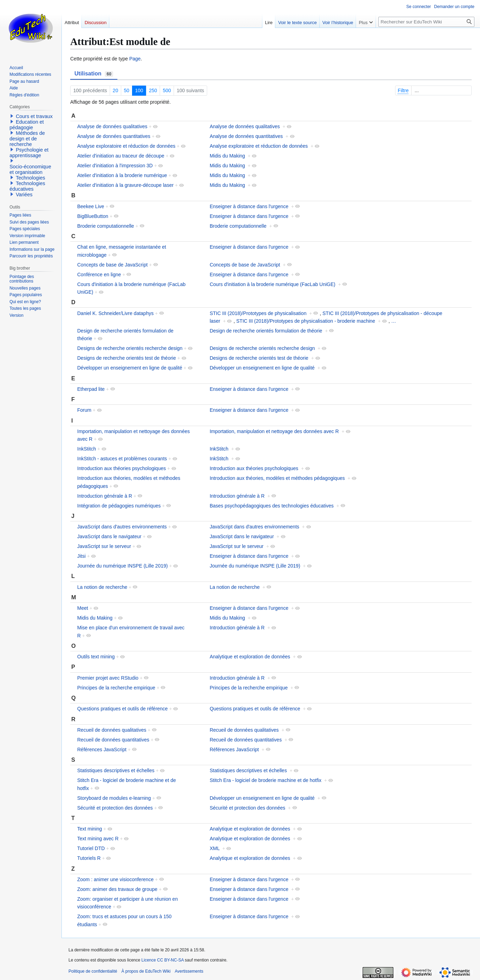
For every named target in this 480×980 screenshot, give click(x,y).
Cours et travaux (34, 116)
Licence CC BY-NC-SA (163, 960)
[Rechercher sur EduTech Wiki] (426, 22)
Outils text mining (96, 657)
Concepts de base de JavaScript (112, 265)
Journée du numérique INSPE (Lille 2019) (122, 566)
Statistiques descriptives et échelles (116, 770)
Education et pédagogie (27, 125)
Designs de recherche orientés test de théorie (127, 358)
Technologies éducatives (27, 186)
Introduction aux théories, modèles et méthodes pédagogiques (277, 478)
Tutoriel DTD (91, 848)
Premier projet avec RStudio (108, 678)
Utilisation (94, 74)
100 (139, 90)
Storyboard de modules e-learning (114, 798)
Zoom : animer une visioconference (115, 879)
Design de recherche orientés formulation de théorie (266, 331)
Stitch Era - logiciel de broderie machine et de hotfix (266, 780)
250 (153, 90)
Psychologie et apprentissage (29, 153)
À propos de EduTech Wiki (146, 971)
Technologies (30, 178)
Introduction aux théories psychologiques (122, 468)
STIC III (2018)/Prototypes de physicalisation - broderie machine (306, 321)
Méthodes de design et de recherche (27, 139)
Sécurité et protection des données (115, 808)
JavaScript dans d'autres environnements (122, 527)
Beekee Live (91, 206)
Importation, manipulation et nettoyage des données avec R (274, 431)
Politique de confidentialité (93, 971)
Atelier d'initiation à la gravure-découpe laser (125, 185)
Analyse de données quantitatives (114, 136)
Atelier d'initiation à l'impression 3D (115, 166)
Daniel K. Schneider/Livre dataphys (115, 313)
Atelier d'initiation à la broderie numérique (122, 175)
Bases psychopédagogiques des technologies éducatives (272, 506)
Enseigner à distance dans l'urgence (249, 206)
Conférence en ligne (99, 275)
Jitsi (81, 556)
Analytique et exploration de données (250, 657)
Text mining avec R (98, 839)
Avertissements (189, 971)
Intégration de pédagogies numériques (119, 506)
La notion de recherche (102, 587)
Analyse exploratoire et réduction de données (126, 146)
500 (167, 90)
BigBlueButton (93, 216)
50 (127, 90)
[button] (12, 116)
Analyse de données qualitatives (112, 126)
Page (135, 59)
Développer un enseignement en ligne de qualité (130, 368)
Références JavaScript (102, 749)
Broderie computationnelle (106, 226)
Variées (24, 195)
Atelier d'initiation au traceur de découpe (121, 156)
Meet (83, 608)
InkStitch (87, 449)
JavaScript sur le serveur (104, 546)
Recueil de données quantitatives (113, 740)
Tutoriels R (89, 858)
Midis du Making (227, 156)
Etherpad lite (91, 389)
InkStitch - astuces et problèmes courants (122, 459)
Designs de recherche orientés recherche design (130, 348)
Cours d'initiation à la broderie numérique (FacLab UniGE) (272, 284)
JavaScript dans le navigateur (109, 536)
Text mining (90, 829)
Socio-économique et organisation (30, 169)
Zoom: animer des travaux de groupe (117, 889)
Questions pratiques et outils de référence (122, 709)
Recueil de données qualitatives (112, 730)
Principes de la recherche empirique (116, 688)
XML (214, 848)
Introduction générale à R (105, 496)
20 (116, 90)
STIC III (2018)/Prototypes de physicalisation (258, 313)
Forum (84, 410)
